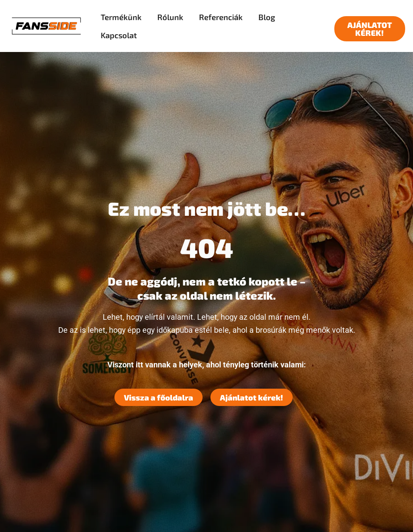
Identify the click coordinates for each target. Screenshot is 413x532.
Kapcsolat (119, 35)
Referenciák (221, 17)
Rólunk (170, 17)
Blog (267, 17)
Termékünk (121, 17)
